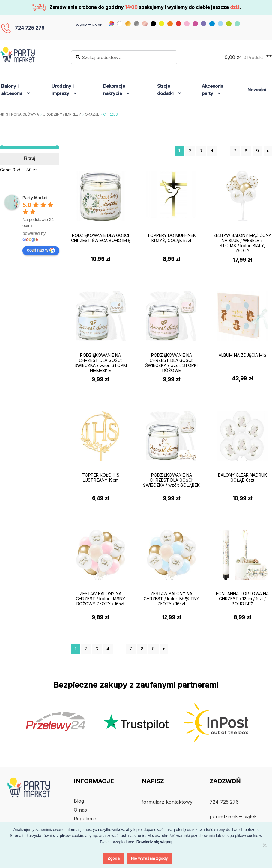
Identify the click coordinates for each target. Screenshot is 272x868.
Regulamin (86, 819)
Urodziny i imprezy (63, 90)
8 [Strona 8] (246, 151)
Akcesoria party (213, 90)
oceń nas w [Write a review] (41, 250)
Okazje (92, 114)
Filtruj (30, 158)
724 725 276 (30, 28)
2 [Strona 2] (190, 151)
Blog (79, 801)
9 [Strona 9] (257, 151)
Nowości (257, 90)
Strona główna (22, 114)
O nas (80, 810)
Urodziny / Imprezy (62, 114)
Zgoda (114, 858)
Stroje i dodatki (165, 90)
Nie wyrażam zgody (149, 858)
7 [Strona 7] (235, 151)
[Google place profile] (35, 198)
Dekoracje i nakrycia (115, 90)
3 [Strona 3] (201, 151)
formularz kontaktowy (167, 802)
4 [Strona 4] (212, 151)
